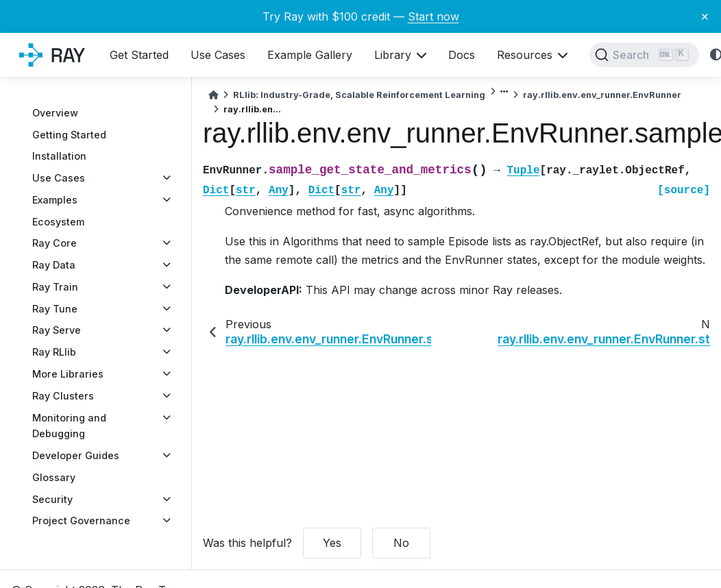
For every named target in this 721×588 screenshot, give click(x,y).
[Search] (644, 55)
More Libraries (68, 374)
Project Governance (81, 520)
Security (52, 499)
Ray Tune (55, 309)
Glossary (54, 477)
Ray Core (54, 243)
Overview (55, 113)
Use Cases (59, 178)
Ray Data (54, 265)
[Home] (213, 95)
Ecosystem (58, 222)
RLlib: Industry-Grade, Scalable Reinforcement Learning (359, 95)
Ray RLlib (54, 352)
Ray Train (55, 287)
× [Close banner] (705, 16)
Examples (55, 200)
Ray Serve (57, 330)
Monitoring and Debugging (69, 426)
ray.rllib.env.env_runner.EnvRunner (602, 95)
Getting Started (69, 135)
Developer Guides (76, 455)
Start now (433, 16)
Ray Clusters (63, 396)
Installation (59, 156)
